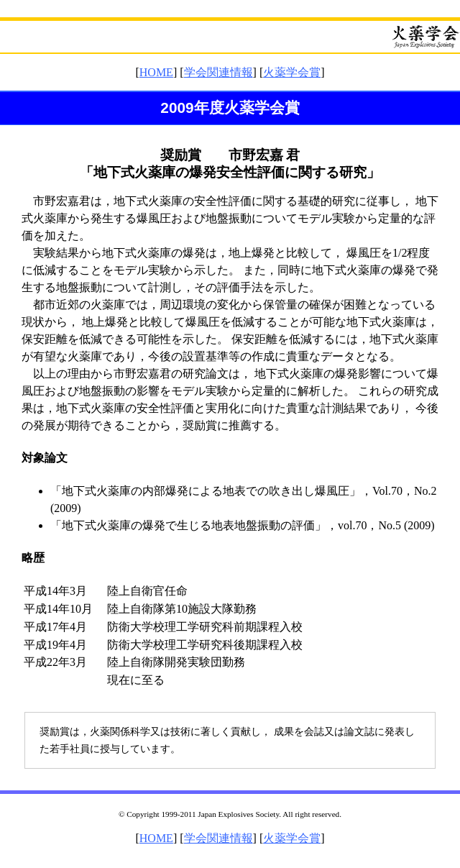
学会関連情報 (218, 72)
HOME (156, 72)
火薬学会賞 (292, 72)
